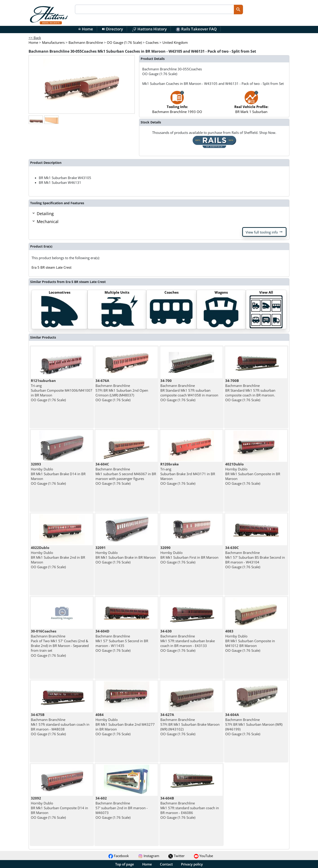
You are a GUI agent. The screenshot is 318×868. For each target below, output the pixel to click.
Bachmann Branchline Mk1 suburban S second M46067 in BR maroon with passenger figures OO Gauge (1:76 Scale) (126, 474)
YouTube (203, 856)
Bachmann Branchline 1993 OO (177, 104)
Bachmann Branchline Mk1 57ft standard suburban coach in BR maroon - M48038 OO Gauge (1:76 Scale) (60, 724)
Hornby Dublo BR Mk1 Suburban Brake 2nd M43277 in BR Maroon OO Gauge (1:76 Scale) (125, 724)
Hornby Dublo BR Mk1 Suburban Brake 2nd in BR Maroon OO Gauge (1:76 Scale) (58, 557)
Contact (166, 864)
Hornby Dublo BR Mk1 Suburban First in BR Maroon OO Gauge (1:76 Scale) (189, 555)
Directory (113, 29)
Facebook (119, 856)
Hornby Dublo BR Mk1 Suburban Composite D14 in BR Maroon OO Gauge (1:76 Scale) (59, 808)
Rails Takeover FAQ (196, 29)
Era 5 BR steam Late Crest (51, 267)
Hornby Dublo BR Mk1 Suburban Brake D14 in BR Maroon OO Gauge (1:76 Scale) (58, 474)
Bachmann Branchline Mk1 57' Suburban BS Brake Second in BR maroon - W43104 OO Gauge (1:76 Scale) (255, 557)
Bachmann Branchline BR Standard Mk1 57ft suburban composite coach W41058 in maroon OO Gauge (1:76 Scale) (189, 390)
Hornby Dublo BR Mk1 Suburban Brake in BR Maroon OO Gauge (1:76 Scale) (126, 555)
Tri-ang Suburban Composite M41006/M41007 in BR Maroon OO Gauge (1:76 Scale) (62, 390)
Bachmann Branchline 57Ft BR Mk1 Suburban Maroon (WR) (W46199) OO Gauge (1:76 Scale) (254, 724)
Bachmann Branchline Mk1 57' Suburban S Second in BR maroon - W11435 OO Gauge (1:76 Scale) (122, 641)
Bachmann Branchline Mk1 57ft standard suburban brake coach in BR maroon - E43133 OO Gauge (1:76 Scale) (188, 641)
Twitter (176, 856)
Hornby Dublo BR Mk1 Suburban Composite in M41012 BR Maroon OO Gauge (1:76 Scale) (250, 641)
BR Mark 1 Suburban (251, 104)
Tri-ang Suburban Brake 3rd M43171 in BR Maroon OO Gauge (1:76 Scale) (188, 474)
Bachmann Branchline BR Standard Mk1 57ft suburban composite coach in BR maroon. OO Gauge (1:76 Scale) (250, 390)
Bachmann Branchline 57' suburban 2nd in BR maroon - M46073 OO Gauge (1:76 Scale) (122, 808)
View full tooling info (264, 232)
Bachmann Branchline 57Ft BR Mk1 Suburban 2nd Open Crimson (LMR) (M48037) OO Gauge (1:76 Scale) (122, 390)
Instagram (149, 856)
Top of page (125, 864)
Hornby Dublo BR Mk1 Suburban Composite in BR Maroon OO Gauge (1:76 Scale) (253, 474)
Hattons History (149, 29)
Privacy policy (192, 864)
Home (86, 29)
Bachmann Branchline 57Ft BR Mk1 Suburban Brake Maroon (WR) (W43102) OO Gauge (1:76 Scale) (190, 724)
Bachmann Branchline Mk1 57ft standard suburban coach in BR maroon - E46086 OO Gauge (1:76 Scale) (190, 808)
